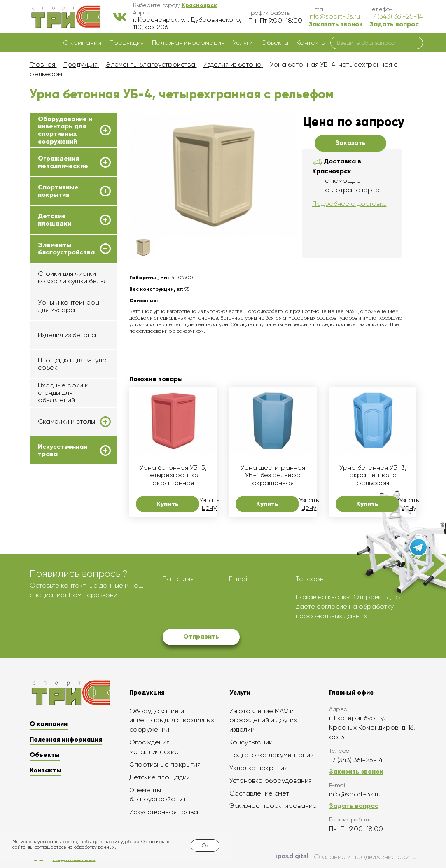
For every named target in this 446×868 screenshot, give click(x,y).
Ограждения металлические (63, 162)
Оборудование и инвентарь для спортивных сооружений (65, 130)
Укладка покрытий (259, 768)
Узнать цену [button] (209, 504)
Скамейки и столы (67, 422)
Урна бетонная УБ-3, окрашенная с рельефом (373, 475)
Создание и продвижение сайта (347, 857)
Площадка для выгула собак (72, 364)
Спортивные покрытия (58, 191)
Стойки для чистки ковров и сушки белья (72, 277)
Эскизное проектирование (273, 806)
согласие (332, 606)
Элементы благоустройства (66, 249)
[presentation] (225, 609)
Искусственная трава (63, 450)
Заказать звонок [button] (336, 24)
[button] (199, 5)
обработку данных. (95, 847)
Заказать (350, 143)
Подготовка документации (272, 755)
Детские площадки (55, 220)
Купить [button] (168, 504)
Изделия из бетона (67, 335)
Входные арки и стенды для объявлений (63, 393)
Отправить (201, 636)
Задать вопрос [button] (394, 24)
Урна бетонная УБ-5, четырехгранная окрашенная (173, 475)
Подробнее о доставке (349, 204)
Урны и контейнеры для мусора (69, 306)
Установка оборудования (271, 780)
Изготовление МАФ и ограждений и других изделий (263, 720)
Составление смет (259, 793)
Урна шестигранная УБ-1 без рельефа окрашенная (273, 475)
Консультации (251, 742)
